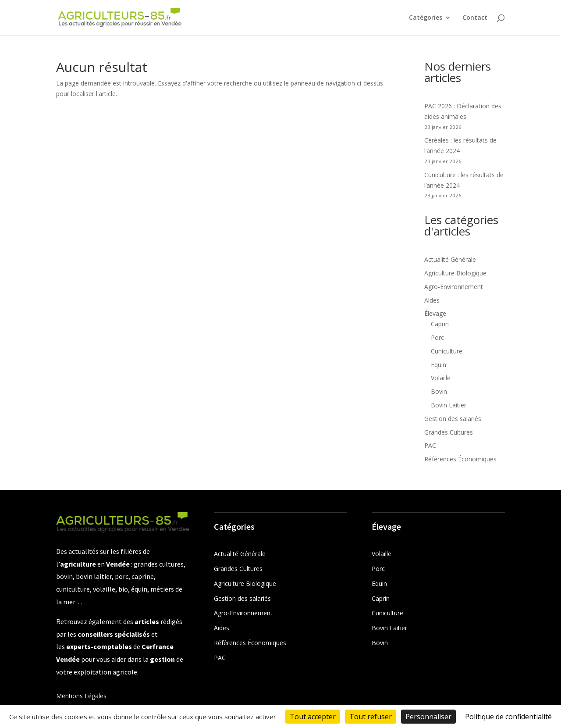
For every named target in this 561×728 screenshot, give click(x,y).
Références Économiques (460, 459)
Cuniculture (447, 351)
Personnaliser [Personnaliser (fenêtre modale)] (428, 717)
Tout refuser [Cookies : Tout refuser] (371, 717)
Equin (439, 365)
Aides (432, 300)
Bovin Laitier (449, 405)
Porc (437, 337)
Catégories (426, 18)
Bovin (439, 391)
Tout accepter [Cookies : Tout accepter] (313, 717)
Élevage (435, 313)
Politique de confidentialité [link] (508, 717)
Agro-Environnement (454, 287)
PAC (430, 445)
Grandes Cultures (449, 432)
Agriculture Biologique (455, 273)
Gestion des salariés (453, 419)
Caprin (440, 324)
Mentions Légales (81, 696)
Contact (475, 18)
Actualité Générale (450, 259)
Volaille (441, 378)
